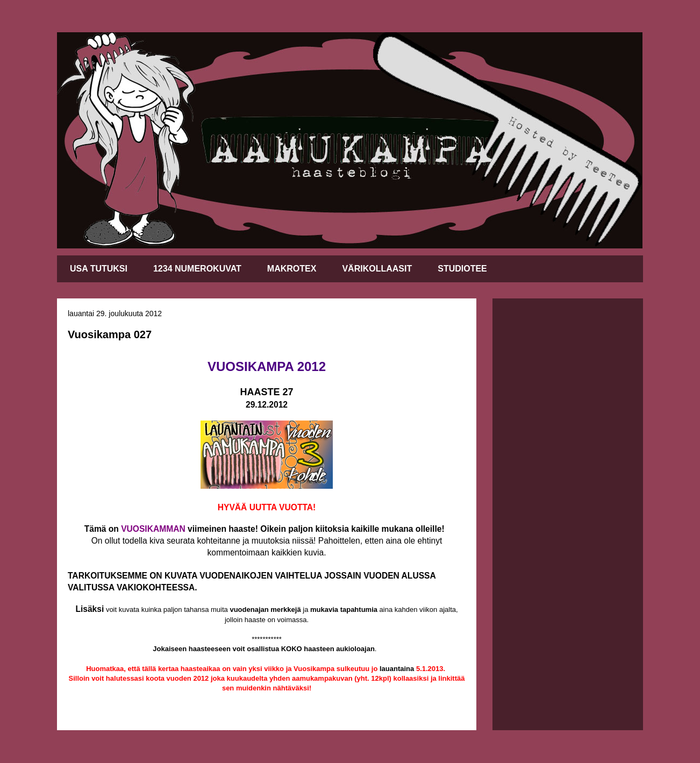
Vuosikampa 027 (110, 334)
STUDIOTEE (462, 269)
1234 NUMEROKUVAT (197, 269)
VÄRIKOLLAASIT (377, 269)
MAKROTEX (292, 269)
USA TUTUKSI (99, 269)
